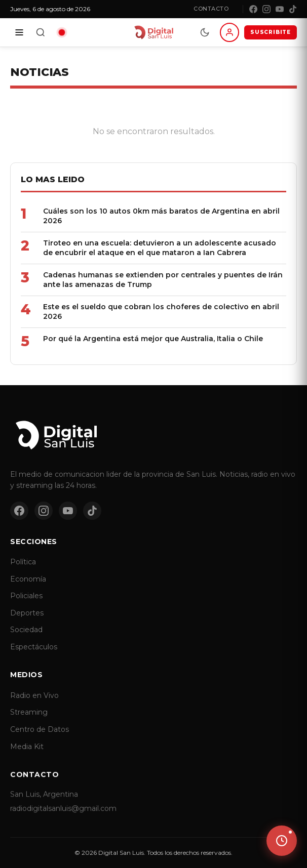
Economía (28, 588)
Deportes (27, 623)
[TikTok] (293, 9)
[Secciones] (19, 32)
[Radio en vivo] (62, 32)
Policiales (26, 605)
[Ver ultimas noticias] (282, 841)
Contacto (211, 9)
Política (23, 571)
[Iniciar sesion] (229, 32)
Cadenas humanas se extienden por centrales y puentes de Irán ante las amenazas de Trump (163, 280)
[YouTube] (280, 9)
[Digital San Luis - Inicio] (153, 32)
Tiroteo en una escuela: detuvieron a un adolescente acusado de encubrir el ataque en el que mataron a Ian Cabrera (160, 248)
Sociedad (26, 639)
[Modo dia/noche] (205, 32)
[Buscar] (41, 32)
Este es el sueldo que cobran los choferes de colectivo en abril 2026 (161, 312)
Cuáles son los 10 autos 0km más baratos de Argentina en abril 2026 (161, 216)
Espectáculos (34, 656)
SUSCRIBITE (271, 32)
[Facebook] (253, 9)
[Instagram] (266, 9)
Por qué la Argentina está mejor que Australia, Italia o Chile (153, 339)
